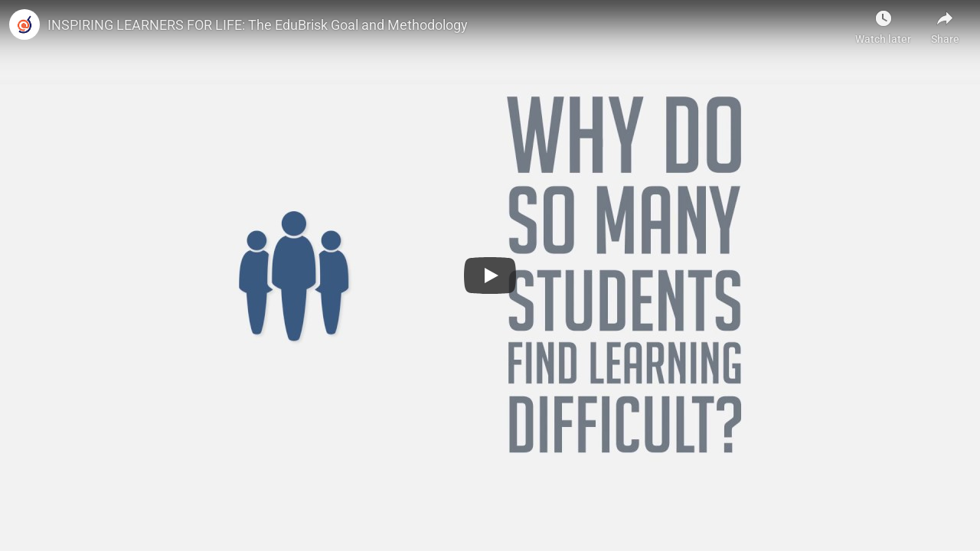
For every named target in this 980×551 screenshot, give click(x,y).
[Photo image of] (24, 24)
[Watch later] (883, 23)
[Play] (490, 275)
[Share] (945, 23)
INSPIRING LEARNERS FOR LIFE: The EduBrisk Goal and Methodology (258, 25)
